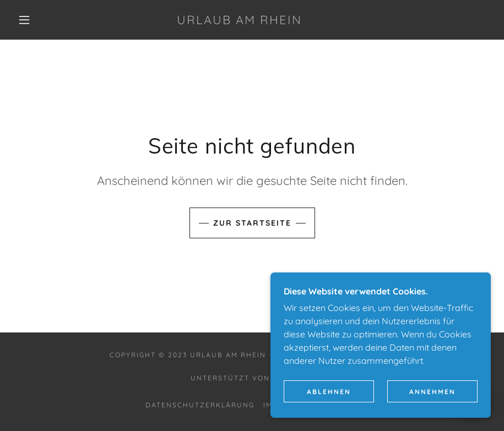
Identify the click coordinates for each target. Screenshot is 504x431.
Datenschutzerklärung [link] (200, 405)
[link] (239, 21)
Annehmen (432, 392)
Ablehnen (329, 392)
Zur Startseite (252, 223)
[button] (24, 20)
